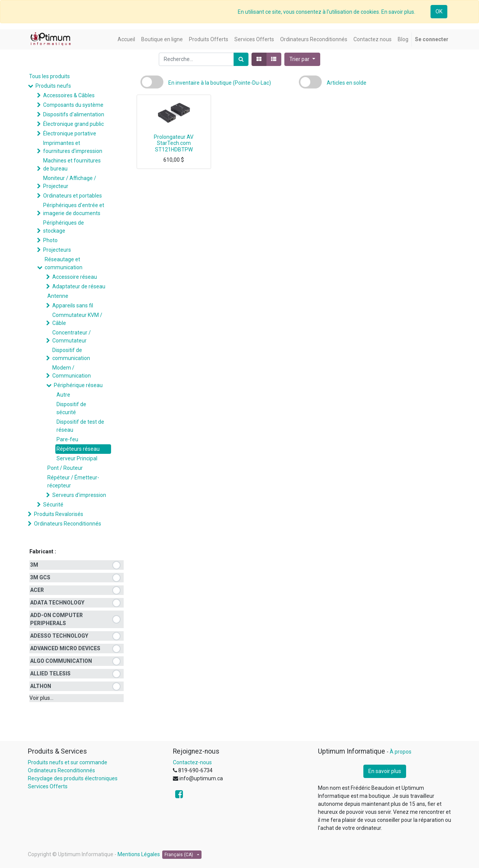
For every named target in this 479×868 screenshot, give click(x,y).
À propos (401, 752)
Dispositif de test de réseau (80, 426)
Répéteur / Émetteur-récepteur (73, 481)
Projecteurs (57, 250)
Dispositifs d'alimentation (74, 114)
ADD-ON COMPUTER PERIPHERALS (56, 619)
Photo (50, 240)
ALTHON (41, 686)
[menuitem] (126, 39)
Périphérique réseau (78, 385)
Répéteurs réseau (78, 449)
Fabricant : (43, 551)
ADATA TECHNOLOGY (57, 603)
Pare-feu (67, 439)
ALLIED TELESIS (50, 674)
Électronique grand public (73, 124)
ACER (37, 590)
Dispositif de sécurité (71, 408)
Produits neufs (53, 86)
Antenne (58, 296)
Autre (63, 395)
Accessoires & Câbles (69, 95)
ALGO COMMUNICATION (61, 661)
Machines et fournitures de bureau (72, 165)
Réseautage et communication (64, 263)
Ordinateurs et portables (73, 196)
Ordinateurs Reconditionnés (68, 524)
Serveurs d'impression (79, 495)
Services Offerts (48, 786)
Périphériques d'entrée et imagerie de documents (74, 209)
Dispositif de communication (71, 354)
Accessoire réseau (75, 277)
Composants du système (73, 105)
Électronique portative (70, 133)
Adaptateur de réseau (79, 286)
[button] (302, 59)
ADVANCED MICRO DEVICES (65, 648)
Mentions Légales (139, 854)
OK (439, 11)
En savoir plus (385, 771)
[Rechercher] (241, 59)
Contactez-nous (192, 762)
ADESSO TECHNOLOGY (59, 636)
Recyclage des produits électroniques (73, 778)
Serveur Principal (77, 458)
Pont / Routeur (65, 468)
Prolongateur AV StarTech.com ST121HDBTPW (174, 143)
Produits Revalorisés (59, 514)
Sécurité (53, 505)
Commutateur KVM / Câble (77, 319)
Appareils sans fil (73, 305)
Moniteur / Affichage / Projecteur (70, 182)
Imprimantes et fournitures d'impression (73, 147)
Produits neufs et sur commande (68, 762)
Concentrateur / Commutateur (72, 337)
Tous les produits (49, 76)
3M (34, 565)
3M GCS (40, 577)
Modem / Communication (72, 372)
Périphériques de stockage (64, 227)
